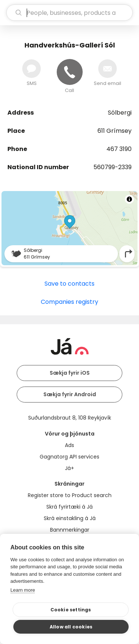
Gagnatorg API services (69, 457)
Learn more (23, 590)
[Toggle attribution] (129, 199)
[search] (69, 13)
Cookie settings (71, 610)
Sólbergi (120, 113)
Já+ (69, 468)
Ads (69, 445)
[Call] (70, 72)
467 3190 (119, 149)
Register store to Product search (70, 495)
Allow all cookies (71, 627)
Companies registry (69, 302)
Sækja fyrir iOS (70, 373)
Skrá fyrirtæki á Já (69, 507)
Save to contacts (69, 284)
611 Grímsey (115, 131)
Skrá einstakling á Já (70, 518)
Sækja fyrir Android (70, 394)
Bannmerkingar (70, 530)
